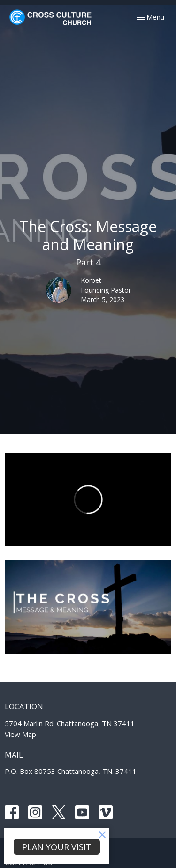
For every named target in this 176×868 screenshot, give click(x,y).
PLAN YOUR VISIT (57, 847)
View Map (20, 734)
